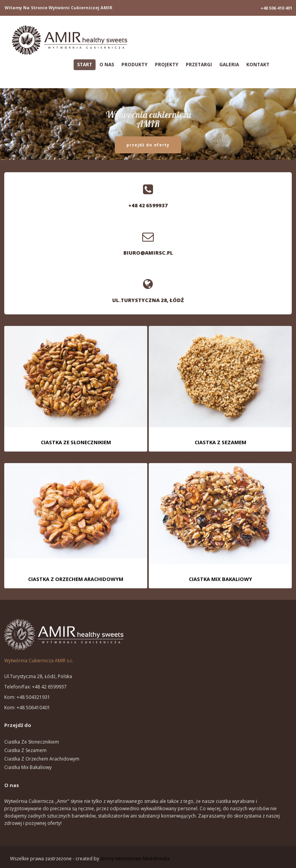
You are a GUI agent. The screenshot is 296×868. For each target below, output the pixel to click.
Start (85, 65)
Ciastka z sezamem (25, 750)
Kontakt (258, 65)
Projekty (167, 65)
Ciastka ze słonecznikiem (32, 742)
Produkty (135, 65)
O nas (107, 65)
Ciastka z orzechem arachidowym (42, 759)
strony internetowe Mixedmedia (135, 859)
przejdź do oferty (148, 145)
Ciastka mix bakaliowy (28, 767)
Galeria (229, 65)
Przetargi (199, 65)
